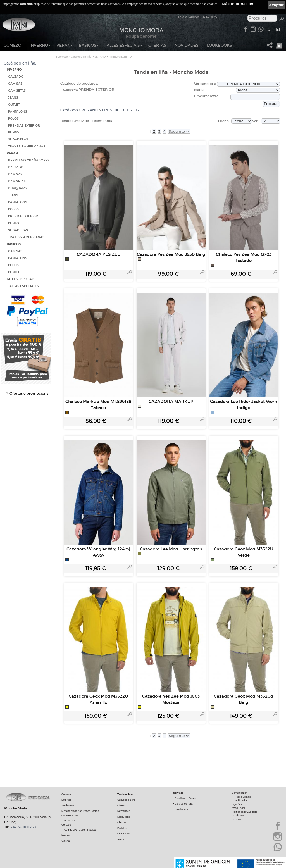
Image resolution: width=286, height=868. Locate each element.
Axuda (121, 839)
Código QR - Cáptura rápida (80, 829)
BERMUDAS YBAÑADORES (29, 160)
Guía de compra (184, 803)
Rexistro (210, 17)
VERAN (63, 45)
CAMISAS (15, 84)
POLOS (13, 119)
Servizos (178, 793)
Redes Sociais (243, 797)
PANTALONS (18, 112)
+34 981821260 (23, 827)
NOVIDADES (187, 45)
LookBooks (220, 45)
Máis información (238, 4)
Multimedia (241, 800)
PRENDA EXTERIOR (23, 216)
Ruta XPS (70, 820)
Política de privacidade (245, 812)
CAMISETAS (17, 91)
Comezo (12, 45)
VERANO (100, 57)
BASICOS (88, 45)
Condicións (124, 833)
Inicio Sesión (189, 17)
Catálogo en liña (81, 57)
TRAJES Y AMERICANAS (26, 237)
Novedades (124, 811)
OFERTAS (157, 45)
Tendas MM (68, 805)
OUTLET (14, 105)
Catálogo (69, 110)
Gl (270, 29)
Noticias (66, 835)
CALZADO (16, 77)
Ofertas (121, 805)
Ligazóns (237, 804)
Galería (66, 841)
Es (278, 29)
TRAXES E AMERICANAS (27, 146)
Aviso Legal (238, 808)
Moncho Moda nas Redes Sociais (80, 811)
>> (179, 131)
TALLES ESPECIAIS (122, 45)
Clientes (122, 822)
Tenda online (125, 794)
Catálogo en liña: (20, 63)
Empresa (66, 800)
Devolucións (181, 809)
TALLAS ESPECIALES (23, 286)
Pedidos (122, 828)
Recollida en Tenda (185, 798)
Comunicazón (239, 793)
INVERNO (39, 45)
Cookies (236, 819)
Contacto (66, 824)
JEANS (13, 98)
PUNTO (14, 133)
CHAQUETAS (18, 188)
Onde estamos (70, 815)
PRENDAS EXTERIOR (24, 126)
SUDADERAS (18, 139)
